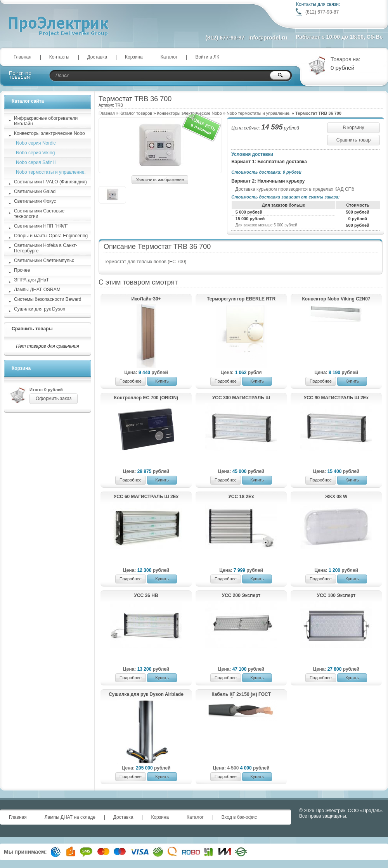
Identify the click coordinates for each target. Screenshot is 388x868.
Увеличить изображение (160, 179)
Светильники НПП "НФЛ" (41, 226)
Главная (23, 57)
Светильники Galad (35, 192)
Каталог (169, 57)
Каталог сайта (28, 101)
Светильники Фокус (35, 201)
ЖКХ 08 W (336, 497)
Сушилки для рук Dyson (40, 309)
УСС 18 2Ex (241, 497)
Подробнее (131, 381)
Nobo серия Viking (35, 153)
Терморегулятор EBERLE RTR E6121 (241, 299)
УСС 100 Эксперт (336, 595)
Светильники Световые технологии (39, 214)
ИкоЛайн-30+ (146, 299)
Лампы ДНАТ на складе (70, 817)
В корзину (354, 128)
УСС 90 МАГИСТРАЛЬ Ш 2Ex (336, 398)
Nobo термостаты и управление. (259, 113)
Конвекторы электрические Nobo (49, 133)
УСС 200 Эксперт (241, 595)
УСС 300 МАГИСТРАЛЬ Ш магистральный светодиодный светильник (241, 398)
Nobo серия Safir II (36, 162)
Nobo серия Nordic (36, 143)
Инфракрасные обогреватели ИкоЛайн (46, 121)
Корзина (134, 57)
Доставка (97, 57)
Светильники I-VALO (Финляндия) (50, 182)
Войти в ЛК (207, 57)
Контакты (59, 57)
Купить (162, 381)
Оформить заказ (54, 399)
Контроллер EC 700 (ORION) (146, 398)
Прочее (22, 270)
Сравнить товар (353, 140)
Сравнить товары (32, 329)
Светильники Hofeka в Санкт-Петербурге (46, 248)
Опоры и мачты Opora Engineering (51, 236)
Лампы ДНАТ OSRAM (37, 290)
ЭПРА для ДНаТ (31, 280)
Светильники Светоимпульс (44, 261)
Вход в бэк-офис (239, 817)
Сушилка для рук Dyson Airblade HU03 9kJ (146, 695)
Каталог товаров (136, 113)
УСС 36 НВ (146, 595)
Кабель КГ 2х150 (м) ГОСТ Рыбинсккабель (241, 695)
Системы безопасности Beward (48, 299)
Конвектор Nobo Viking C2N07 (336, 299)
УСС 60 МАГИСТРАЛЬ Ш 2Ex (146, 497)
